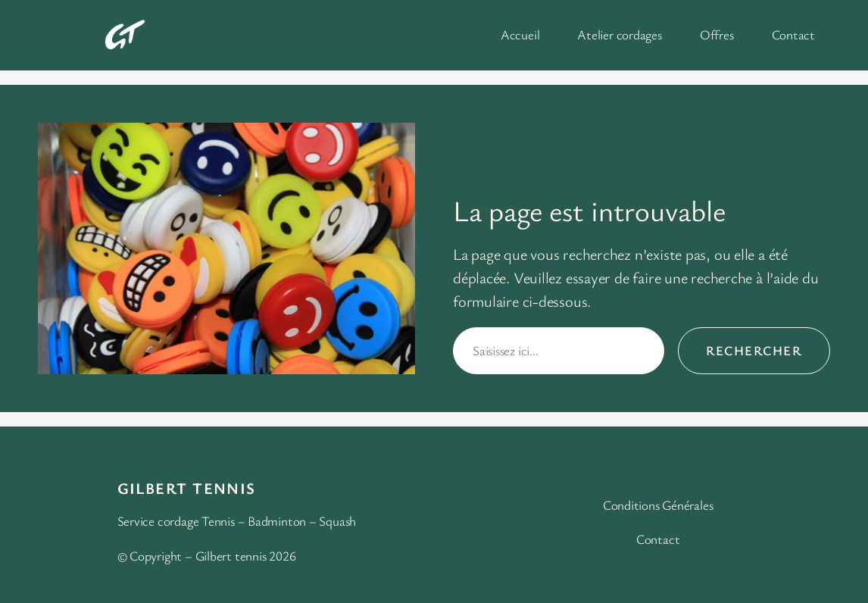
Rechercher (754, 350)
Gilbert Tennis (187, 488)
